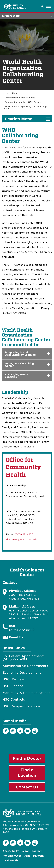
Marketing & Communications (26, 693)
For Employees (12, 856)
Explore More (11, 16)
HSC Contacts (14, 700)
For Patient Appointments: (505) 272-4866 (24, 658)
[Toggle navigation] (49, 6)
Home (5, 93)
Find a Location (27, 773)
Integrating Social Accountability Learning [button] (20, 354)
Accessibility (11, 851)
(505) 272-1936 (24, 534)
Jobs (27, 856)
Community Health (15, 102)
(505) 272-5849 (22, 630)
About (15, 93)
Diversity (39, 856)
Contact (36, 851)
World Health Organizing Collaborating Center (24, 108)
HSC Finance (13, 686)
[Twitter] (20, 731)
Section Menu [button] (19, 119)
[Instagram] (13, 731)
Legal (25, 851)
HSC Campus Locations (22, 706)
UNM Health (10, 860)
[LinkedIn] (28, 731)
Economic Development (22, 673)
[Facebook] (6, 731)
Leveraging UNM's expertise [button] (17, 376)
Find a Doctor (27, 758)
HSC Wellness (14, 679)
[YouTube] (35, 731)
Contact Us (27, 787)
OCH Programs (36, 102)
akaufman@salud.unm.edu (22, 539)
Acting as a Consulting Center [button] (19, 365)
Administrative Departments (20, 98)
